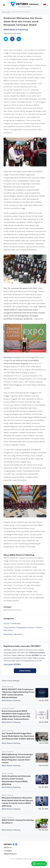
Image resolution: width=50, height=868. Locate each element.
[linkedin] (19, 39)
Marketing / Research (13, 634)
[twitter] (6, 39)
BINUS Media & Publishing (16, 30)
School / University (12, 623)
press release (6, 12)
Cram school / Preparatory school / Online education (23, 629)
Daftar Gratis (25, 671)
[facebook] (12, 39)
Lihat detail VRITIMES (12, 664)
